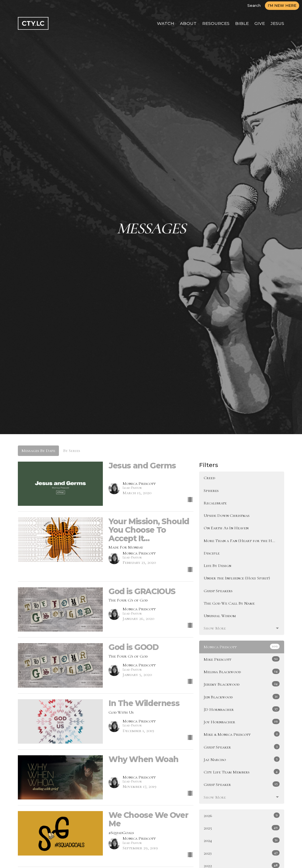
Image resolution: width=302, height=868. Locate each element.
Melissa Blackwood (242, 671)
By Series (72, 451)
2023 (242, 853)
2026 (242, 815)
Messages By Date (38, 451)
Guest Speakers (218, 591)
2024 (242, 840)
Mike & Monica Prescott (242, 734)
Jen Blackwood (242, 697)
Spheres (211, 490)
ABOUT (188, 23)
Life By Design (217, 566)
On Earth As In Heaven (226, 528)
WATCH (166, 23)
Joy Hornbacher (242, 722)
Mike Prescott (242, 659)
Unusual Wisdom (220, 616)
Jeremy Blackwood (242, 684)
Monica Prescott (242, 647)
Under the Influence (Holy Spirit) (237, 578)
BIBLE (242, 23)
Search (254, 5)
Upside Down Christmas (226, 515)
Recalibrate (215, 503)
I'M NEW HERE (282, 5)
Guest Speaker (242, 747)
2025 (242, 828)
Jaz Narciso (242, 759)
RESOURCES (216, 23)
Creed (209, 478)
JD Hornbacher (242, 709)
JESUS (277, 23)
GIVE (260, 23)
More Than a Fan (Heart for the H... (239, 541)
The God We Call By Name (229, 603)
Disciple (212, 553)
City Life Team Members (242, 772)
